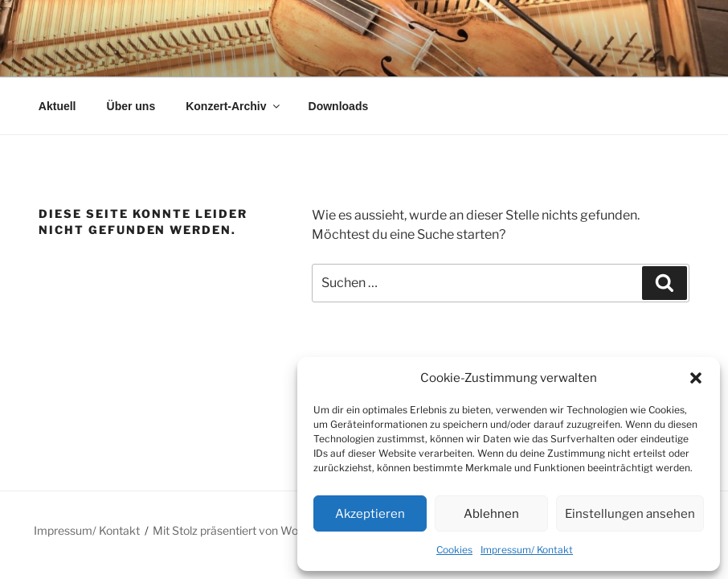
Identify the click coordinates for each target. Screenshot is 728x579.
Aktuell (57, 106)
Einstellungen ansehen (630, 514)
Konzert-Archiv (233, 106)
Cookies (454, 550)
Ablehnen (491, 514)
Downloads (339, 106)
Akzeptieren (370, 514)
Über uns (131, 106)
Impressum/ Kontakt (527, 550)
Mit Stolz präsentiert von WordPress (245, 530)
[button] (696, 378)
